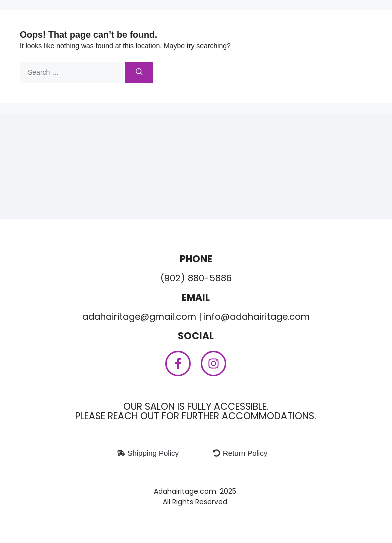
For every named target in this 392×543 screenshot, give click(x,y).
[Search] (139, 73)
